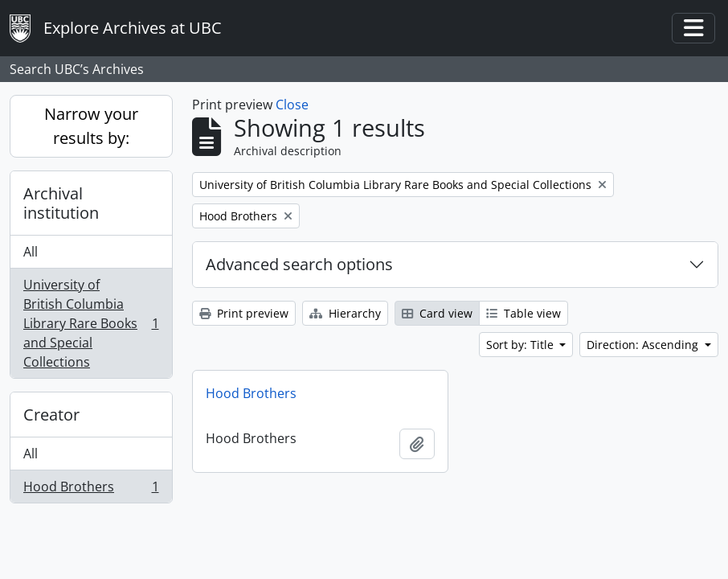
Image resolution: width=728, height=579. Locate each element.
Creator (51, 415)
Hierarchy (345, 313)
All (31, 252)
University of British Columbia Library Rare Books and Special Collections (91, 323)
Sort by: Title (521, 345)
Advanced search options (299, 264)
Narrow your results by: (91, 126)
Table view (524, 313)
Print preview (244, 313)
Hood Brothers (91, 490)
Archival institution (61, 203)
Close (292, 105)
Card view (437, 313)
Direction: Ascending (644, 345)
